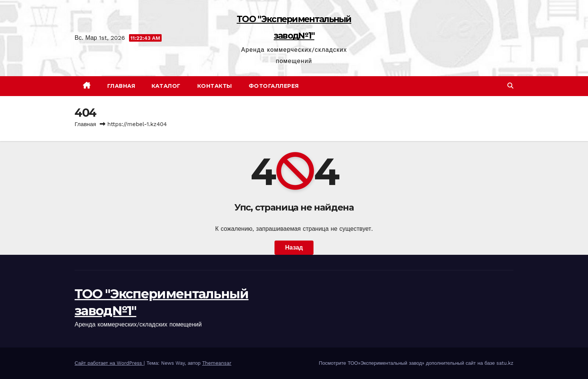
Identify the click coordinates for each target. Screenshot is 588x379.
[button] (510, 86)
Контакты (215, 86)
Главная (121, 86)
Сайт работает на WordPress (109, 363)
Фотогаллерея (274, 86)
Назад (294, 247)
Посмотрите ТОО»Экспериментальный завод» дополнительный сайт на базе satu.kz (416, 363)
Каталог (166, 86)
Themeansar (217, 363)
